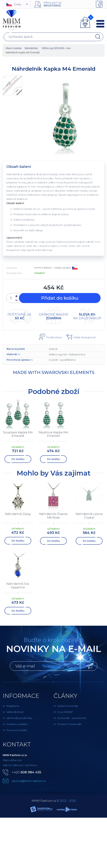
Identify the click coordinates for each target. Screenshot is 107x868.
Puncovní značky (17, 730)
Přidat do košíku (60, 298)
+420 (26, 772)
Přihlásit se (53, 3)
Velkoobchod (15, 712)
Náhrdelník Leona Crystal (89, 516)
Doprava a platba (17, 724)
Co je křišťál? (65, 712)
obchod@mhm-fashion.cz (29, 781)
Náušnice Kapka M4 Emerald (53, 434)
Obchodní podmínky (19, 718)
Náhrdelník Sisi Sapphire (18, 586)
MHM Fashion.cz (44, 801)
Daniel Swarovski (68, 706)
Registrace (52, 6)
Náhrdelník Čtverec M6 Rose (53, 516)
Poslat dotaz (54, 337)
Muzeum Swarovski (69, 724)
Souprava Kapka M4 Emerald (18, 434)
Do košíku (18, 459)
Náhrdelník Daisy (18, 514)
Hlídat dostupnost (84, 337)
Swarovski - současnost (72, 718)
